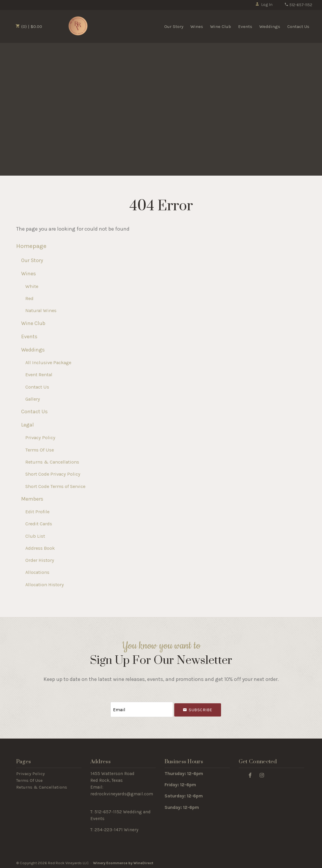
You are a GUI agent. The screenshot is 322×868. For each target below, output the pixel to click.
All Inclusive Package (48, 363)
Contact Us (298, 26)
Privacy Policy (40, 438)
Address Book (40, 548)
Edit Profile (37, 512)
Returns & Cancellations (52, 462)
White (32, 286)
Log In (264, 5)
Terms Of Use (40, 450)
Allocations (37, 572)
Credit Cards (39, 524)
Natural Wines (41, 310)
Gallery (33, 399)
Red (29, 298)
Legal (28, 425)
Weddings (270, 26)
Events (245, 26)
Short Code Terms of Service (55, 486)
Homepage (31, 246)
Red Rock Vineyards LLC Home (78, 26)
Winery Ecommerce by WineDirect (123, 862)
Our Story (174, 26)
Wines (197, 26)
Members (32, 499)
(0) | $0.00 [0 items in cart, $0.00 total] (29, 26)
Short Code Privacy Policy (53, 474)
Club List (35, 536)
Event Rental (39, 375)
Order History (40, 560)
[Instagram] (262, 774)
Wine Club (221, 26)
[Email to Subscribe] (142, 709)
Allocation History (45, 585)
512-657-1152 (298, 5)
